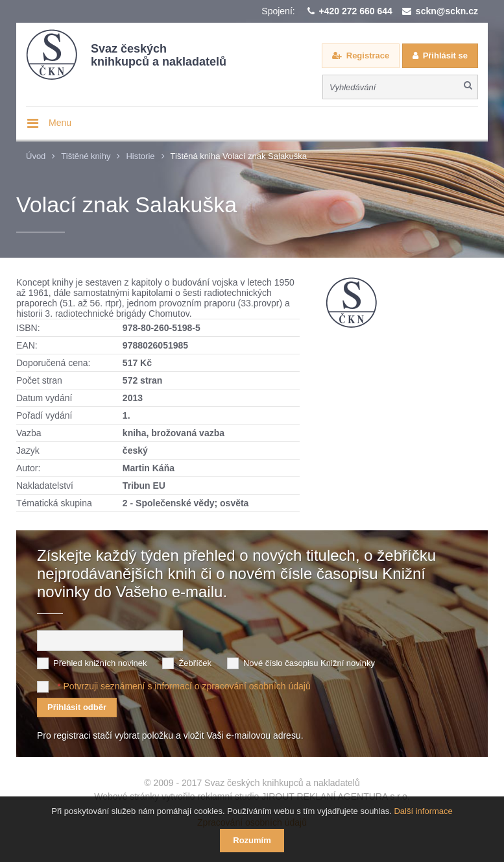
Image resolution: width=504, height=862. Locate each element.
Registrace (368, 55)
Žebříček (195, 663)
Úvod (36, 156)
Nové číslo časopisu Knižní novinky (309, 663)
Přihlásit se (445, 55)
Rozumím (252, 840)
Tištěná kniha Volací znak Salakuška (239, 156)
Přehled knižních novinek (100, 663)
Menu (60, 123)
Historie (140, 156)
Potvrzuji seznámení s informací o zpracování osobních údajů (186, 686)
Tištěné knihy (86, 156)
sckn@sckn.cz (447, 11)
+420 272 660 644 (356, 11)
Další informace (423, 811)
